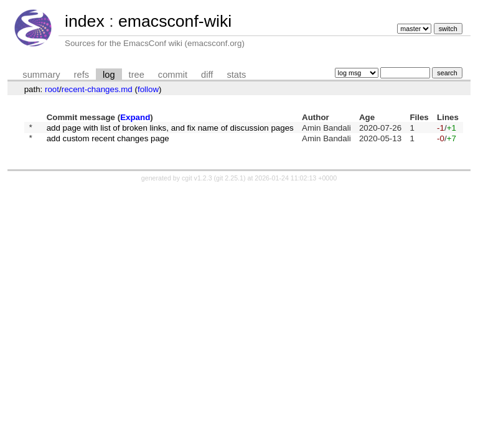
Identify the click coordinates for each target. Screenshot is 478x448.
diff (207, 75)
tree (137, 75)
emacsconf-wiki (175, 21)
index (85, 21)
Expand (135, 117)
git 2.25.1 (230, 182)
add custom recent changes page (108, 142)
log (109, 75)
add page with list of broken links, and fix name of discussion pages (170, 128)
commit (173, 75)
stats (236, 75)
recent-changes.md (97, 89)
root (52, 89)
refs (82, 75)
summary (41, 75)
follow (148, 89)
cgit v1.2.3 (197, 182)
